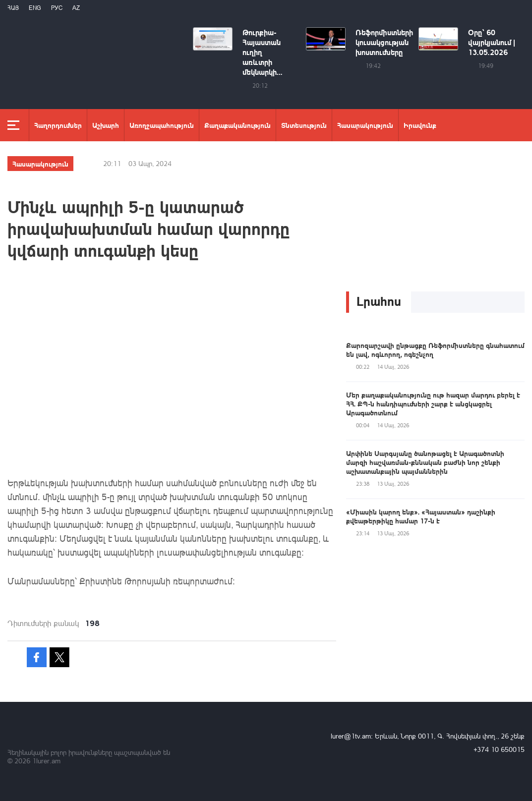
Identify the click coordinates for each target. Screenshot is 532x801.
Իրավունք (420, 125)
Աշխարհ (106, 125)
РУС (57, 8)
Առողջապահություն (162, 125)
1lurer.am (46, 761)
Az (76, 8)
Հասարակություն (365, 125)
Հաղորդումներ (58, 125)
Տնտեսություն (304, 125)
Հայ (13, 8)
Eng (35, 8)
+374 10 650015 (499, 749)
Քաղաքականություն (237, 125)
